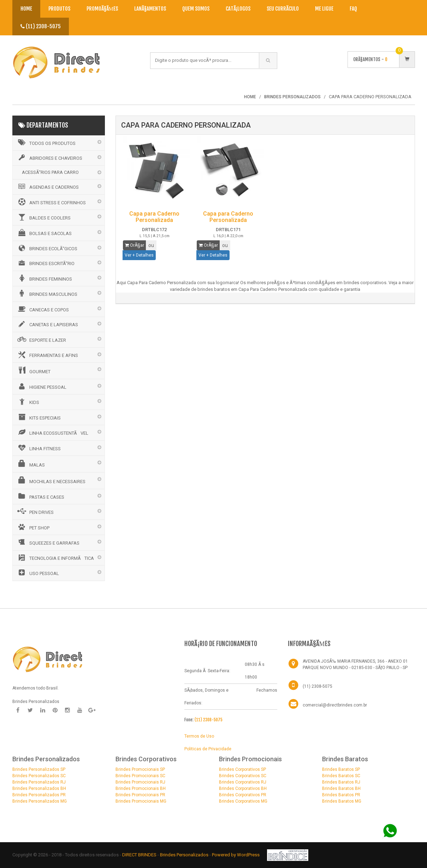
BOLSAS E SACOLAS (44, 233)
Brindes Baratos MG (342, 801)
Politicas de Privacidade (208, 749)
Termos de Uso (199, 736)
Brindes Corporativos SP (242, 769)
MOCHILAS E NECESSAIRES (51, 480)
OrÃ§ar (135, 245)
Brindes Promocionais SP (140, 769)
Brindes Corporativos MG (243, 801)
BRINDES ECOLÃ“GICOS (47, 248)
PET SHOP (33, 527)
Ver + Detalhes (139, 255)
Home (26, 9)
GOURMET (33, 370)
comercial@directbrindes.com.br (335, 705)
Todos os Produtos (46, 142)
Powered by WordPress (236, 855)
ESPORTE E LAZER (41, 339)
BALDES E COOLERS (43, 217)
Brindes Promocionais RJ (140, 782)
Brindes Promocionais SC (140, 776)
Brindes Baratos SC (341, 776)
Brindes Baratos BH (341, 788)
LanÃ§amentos (150, 9)
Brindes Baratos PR (341, 795)
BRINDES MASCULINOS (47, 293)
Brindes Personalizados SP (39, 769)
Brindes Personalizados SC (39, 776)
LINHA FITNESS (38, 448)
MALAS (31, 464)
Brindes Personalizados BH (39, 788)
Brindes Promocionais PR (140, 795)
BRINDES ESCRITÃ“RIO (45, 263)
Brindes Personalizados (185, 855)
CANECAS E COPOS (43, 309)
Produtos (59, 9)
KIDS (28, 401)
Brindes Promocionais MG (141, 801)
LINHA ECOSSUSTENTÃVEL (52, 432)
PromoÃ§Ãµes (102, 9)
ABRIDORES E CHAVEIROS (49, 158)
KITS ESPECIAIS (38, 417)
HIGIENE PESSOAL (41, 386)
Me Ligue (324, 9)
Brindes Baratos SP (341, 769)
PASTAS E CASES (40, 496)
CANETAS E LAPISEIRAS (47, 324)
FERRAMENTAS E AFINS (47, 355)
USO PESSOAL (38, 573)
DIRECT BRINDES (139, 855)
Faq (353, 9)
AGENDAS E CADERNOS (48, 187)
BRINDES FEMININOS (44, 278)
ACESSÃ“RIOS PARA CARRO (50, 172)
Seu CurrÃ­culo (283, 9)
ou (151, 245)
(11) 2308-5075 (41, 26)
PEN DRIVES (35, 511)
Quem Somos (196, 9)
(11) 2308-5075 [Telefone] (318, 686)
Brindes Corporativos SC (243, 776)
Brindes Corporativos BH (243, 788)
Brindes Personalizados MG (40, 801)
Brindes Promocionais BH (141, 788)
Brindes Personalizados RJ (39, 782)
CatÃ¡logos (238, 9)
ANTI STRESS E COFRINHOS (51, 202)
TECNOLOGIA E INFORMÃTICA (55, 558)
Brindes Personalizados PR (39, 795)
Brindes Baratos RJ (341, 782)
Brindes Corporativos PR (243, 795)
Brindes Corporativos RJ (243, 782)
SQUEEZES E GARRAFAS (48, 542)
